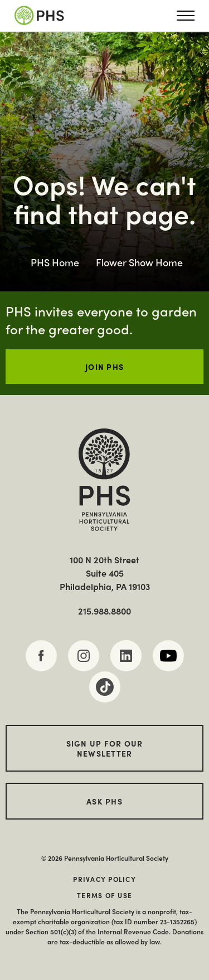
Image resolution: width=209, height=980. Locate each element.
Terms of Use (104, 895)
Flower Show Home (139, 262)
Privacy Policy (104, 879)
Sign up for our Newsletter (105, 748)
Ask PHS (104, 801)
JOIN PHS (104, 367)
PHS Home (55, 262)
